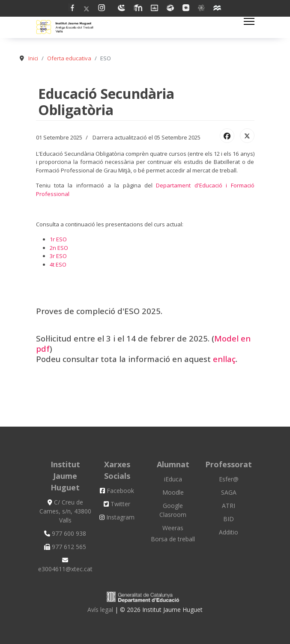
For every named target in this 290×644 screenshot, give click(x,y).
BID (229, 519)
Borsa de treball (173, 539)
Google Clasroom (173, 510)
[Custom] (218, 9)
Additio (229, 532)
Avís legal (101, 610)
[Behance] (170, 9)
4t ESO (58, 264)
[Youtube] (121, 9)
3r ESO (58, 256)
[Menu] (249, 21)
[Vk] (201, 9)
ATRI (229, 506)
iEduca (173, 479)
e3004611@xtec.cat (65, 565)
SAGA (229, 492)
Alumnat (173, 464)
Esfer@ (229, 479)
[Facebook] (72, 9)
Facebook (117, 491)
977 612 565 (65, 547)
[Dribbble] (154, 9)
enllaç (224, 359)
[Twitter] (87, 9)
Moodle (173, 492)
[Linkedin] (138, 9)
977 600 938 (65, 533)
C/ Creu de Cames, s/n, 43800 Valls (65, 511)
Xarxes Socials (117, 470)
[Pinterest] (104, 9)
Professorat (229, 464)
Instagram (117, 517)
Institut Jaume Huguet (65, 476)
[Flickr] (186, 9)
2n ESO (59, 248)
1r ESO (58, 239)
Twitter (117, 504)
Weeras (173, 528)
